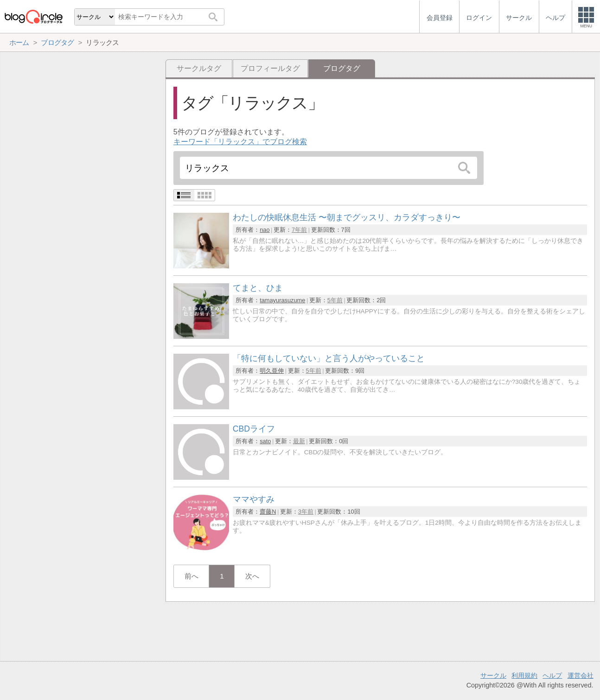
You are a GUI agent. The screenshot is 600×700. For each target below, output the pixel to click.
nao (265, 230)
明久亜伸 (272, 371)
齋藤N (268, 512)
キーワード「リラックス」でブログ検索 (240, 142)
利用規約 (524, 675)
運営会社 (581, 675)
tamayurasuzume (282, 300)
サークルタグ (199, 68)
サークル (493, 675)
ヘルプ (552, 675)
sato (265, 441)
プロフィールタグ (270, 68)
